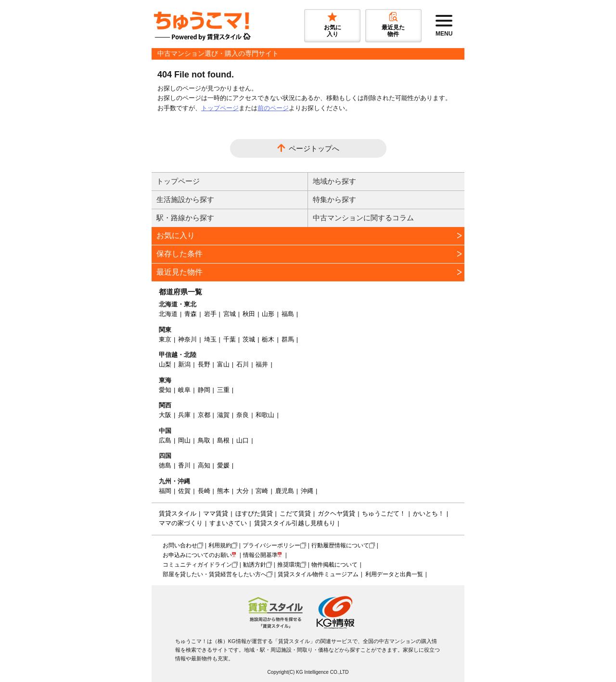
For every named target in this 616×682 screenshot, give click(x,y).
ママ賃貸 (216, 513)
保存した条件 (180, 254)
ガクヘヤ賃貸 (336, 513)
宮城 (230, 314)
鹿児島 (285, 491)
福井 (262, 364)
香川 (184, 465)
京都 (204, 415)
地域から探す (334, 181)
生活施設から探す (185, 199)
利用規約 (220, 545)
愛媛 (223, 465)
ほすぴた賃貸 (254, 513)
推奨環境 (289, 565)
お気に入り (176, 235)
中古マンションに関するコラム (363, 218)
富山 (223, 364)
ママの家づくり (181, 523)
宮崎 (262, 491)
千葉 (230, 339)
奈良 (243, 415)
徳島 (165, 465)
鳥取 (204, 440)
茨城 (249, 339)
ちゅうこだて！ (384, 513)
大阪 (165, 415)
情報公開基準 (260, 555)
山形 (268, 314)
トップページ (220, 108)
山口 (243, 440)
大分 (243, 491)
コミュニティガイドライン (197, 565)
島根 (223, 440)
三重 (223, 390)
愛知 (165, 390)
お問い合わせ (180, 545)
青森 (191, 314)
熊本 (223, 491)
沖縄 (307, 491)
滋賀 (223, 415)
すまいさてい (228, 523)
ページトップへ (314, 148)
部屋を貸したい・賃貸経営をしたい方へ (215, 574)
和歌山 (265, 415)
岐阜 (184, 390)
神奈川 (187, 339)
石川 (243, 364)
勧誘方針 (255, 565)
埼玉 (210, 339)
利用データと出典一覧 (394, 574)
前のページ (273, 108)
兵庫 (184, 415)
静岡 (204, 390)
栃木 (268, 339)
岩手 (210, 314)
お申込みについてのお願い (197, 555)
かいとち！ (429, 513)
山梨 (165, 364)
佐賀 (184, 491)
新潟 (184, 364)
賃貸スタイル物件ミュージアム (318, 574)
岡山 (184, 440)
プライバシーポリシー (271, 545)
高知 (204, 465)
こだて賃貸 (295, 513)
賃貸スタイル (178, 513)
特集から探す (334, 199)
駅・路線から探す (185, 218)
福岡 (165, 491)
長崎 (204, 491)
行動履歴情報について (340, 545)
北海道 (168, 314)
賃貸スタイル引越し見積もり (295, 523)
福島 (288, 314)
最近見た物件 (180, 272)
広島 (165, 440)
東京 (165, 339)
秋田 (249, 314)
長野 (204, 364)
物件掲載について (334, 565)
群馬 (288, 339)
